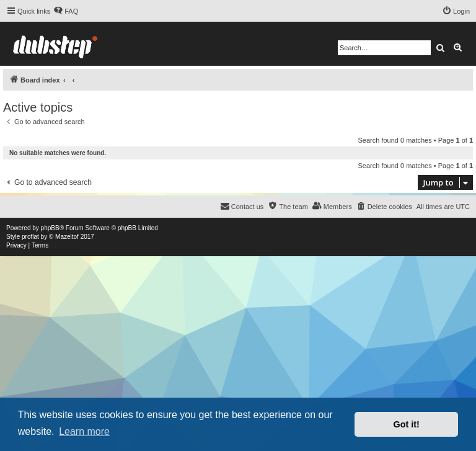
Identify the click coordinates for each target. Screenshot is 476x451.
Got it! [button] (407, 424)
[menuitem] (66, 11)
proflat (30, 237)
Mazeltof (67, 237)
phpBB (50, 228)
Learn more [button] (84, 431)
